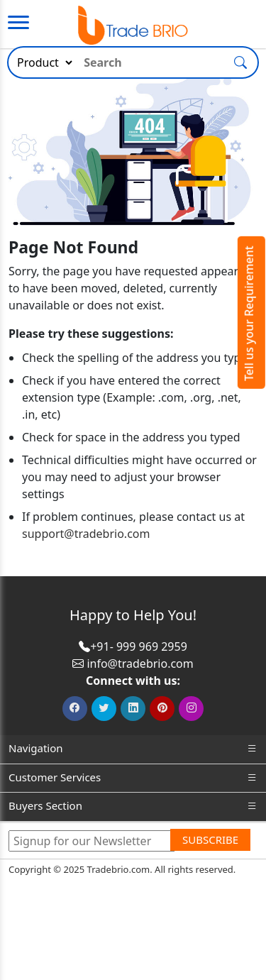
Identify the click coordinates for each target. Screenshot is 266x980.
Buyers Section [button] (133, 806)
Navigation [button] (133, 748)
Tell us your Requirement (249, 313)
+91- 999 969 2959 (139, 646)
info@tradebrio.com (140, 664)
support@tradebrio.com (86, 534)
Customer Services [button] (133, 777)
